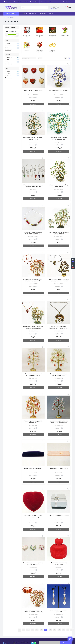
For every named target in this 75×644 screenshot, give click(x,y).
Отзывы (51, 14)
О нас (26, 2)
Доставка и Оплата (34, 2)
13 (41, 630)
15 (50, 630)
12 (37, 630)
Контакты (50, 2)
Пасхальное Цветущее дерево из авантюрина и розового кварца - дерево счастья (59, 423)
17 (59, 630)
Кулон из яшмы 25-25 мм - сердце (33, 90)
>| (72, 630)
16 (55, 630)
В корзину (33, 104)
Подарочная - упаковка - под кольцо (59, 516)
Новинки (24, 14)
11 (32, 630)
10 (28, 630)
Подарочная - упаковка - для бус (33, 468)
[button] (18, 2)
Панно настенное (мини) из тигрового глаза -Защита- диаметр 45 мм (59, 328)
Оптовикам (43, 2)
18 (64, 630)
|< (20, 630)
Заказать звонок (54, 8)
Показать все (9, 50)
